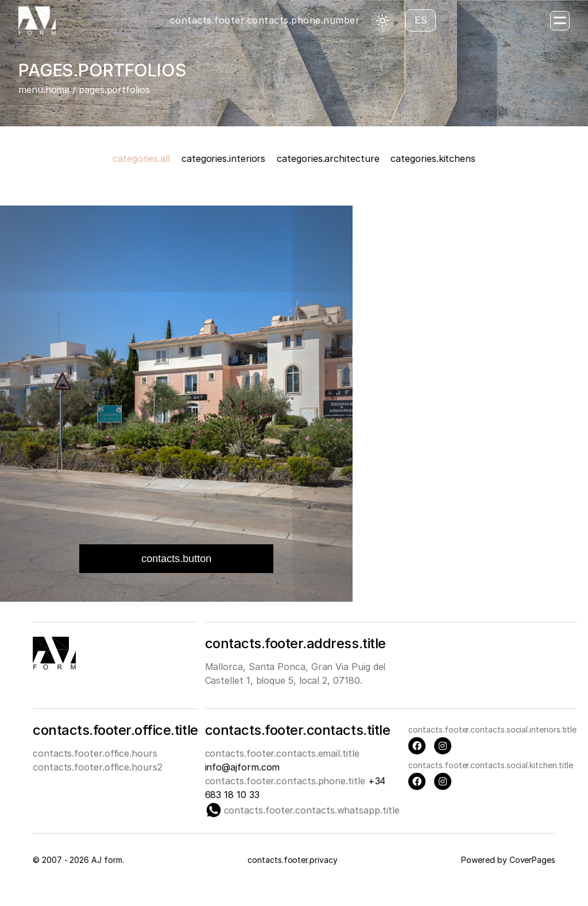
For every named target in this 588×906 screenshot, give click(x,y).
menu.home (44, 90)
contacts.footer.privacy (292, 860)
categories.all (141, 158)
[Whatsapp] (214, 810)
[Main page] (54, 666)
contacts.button (176, 559)
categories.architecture (328, 158)
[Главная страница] (37, 21)
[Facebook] (417, 746)
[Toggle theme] (382, 21)
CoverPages (532, 860)
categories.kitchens (433, 158)
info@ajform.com (243, 767)
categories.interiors (223, 158)
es (421, 20)
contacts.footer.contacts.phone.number (265, 20)
